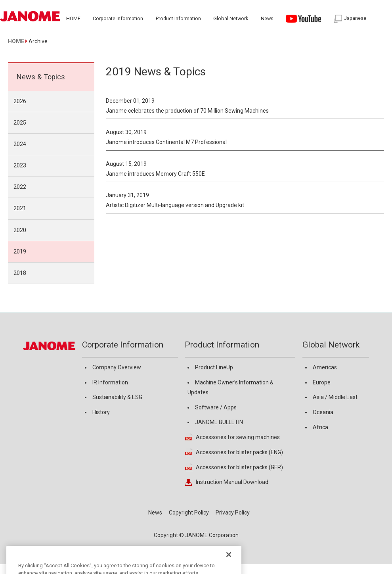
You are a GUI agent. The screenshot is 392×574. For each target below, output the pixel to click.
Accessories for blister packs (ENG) (239, 452)
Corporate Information (123, 345)
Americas (325, 367)
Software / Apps (216, 407)
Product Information (222, 345)
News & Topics (41, 77)
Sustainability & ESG (117, 397)
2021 (20, 208)
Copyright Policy (189, 513)
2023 (20, 165)
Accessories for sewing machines (238, 437)
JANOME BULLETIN (219, 422)
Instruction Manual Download (232, 482)
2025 (20, 123)
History (101, 412)
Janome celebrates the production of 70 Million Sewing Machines (187, 111)
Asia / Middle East (335, 397)
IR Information (110, 382)
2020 (20, 230)
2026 (20, 101)
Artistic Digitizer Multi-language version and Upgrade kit (175, 205)
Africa (320, 427)
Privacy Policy (233, 513)
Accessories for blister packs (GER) (239, 467)
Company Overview (117, 367)
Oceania (323, 412)
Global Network (331, 345)
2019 (20, 251)
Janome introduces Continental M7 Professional (166, 142)
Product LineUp (214, 367)
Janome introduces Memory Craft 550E (155, 174)
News (155, 513)
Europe (322, 382)
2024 (20, 144)
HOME (16, 41)
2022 (20, 187)
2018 (20, 273)
